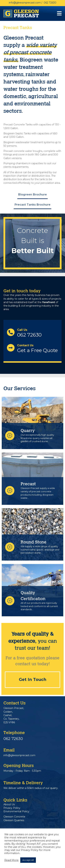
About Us (9, 804)
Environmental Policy (16, 811)
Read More (11, 860)
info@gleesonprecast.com (25, 3)
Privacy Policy (12, 808)
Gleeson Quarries (14, 820)
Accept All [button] (28, 860)
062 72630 (50, 3)
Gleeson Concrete (14, 817)
